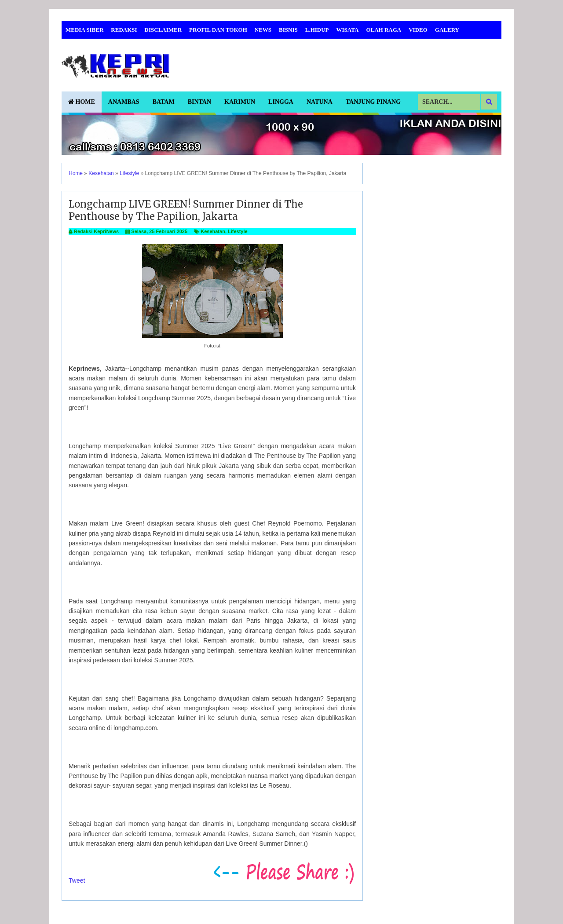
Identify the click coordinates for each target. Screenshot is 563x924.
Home (82, 102)
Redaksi (124, 30)
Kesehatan (213, 231)
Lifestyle (238, 231)
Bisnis (288, 30)
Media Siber (84, 30)
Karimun (240, 102)
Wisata (348, 30)
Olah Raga (384, 30)
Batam (164, 102)
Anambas (124, 102)
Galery (447, 30)
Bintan (199, 102)
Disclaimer (163, 30)
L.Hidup (317, 30)
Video (418, 30)
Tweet (77, 880)
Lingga (281, 102)
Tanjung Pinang (373, 102)
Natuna (320, 102)
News (263, 30)
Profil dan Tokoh (218, 30)
